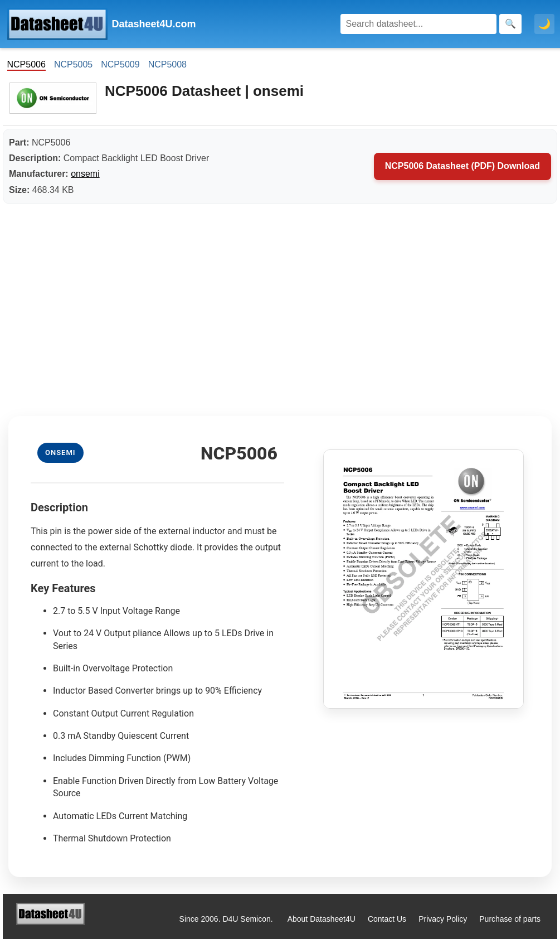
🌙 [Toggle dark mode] (544, 24)
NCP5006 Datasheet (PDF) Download (462, 166)
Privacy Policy (443, 919)
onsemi (85, 174)
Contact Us (387, 919)
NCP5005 (73, 64)
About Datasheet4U (322, 919)
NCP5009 (120, 64)
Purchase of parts (510, 919)
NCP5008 (167, 64)
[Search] (418, 24)
